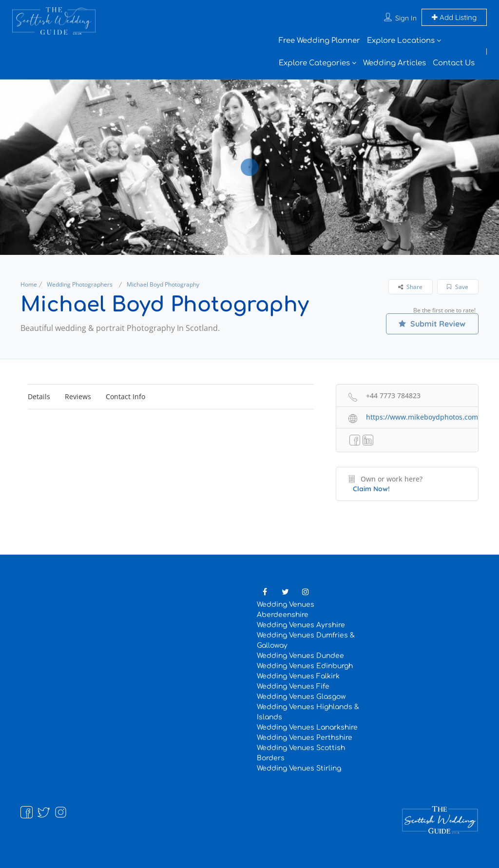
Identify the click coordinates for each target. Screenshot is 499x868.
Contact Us (454, 63)
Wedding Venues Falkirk (298, 676)
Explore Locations (401, 41)
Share (410, 287)
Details (39, 396)
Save (458, 287)
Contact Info (125, 396)
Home (29, 284)
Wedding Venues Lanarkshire (307, 727)
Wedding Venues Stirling (299, 768)
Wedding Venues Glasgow (301, 697)
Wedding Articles (394, 63)
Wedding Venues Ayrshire (301, 625)
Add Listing (454, 17)
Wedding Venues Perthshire (305, 738)
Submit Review (432, 324)
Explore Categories (314, 63)
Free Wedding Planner (319, 41)
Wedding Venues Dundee (300, 656)
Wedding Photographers (80, 284)
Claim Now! (371, 489)
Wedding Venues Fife (293, 686)
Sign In (406, 18)
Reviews (78, 396)
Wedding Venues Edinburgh (305, 666)
